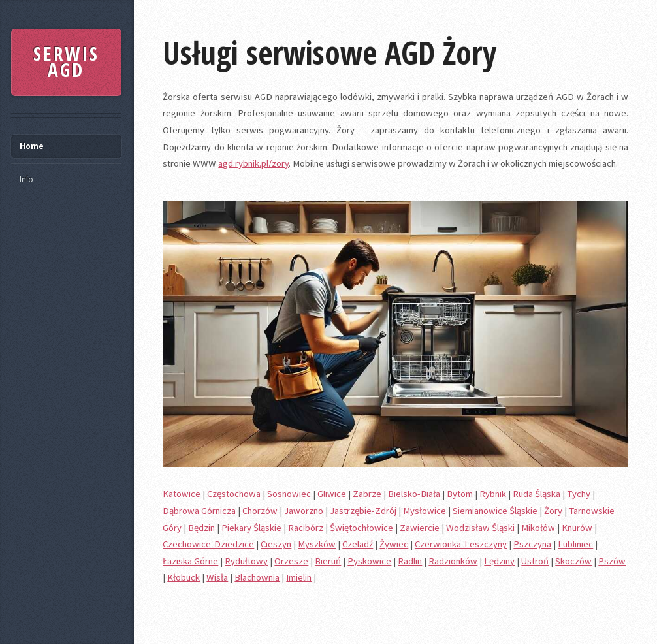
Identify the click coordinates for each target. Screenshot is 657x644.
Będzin (201, 528)
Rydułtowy (246, 561)
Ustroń (535, 561)
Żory (553, 511)
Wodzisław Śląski (480, 528)
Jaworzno (304, 511)
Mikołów (538, 528)
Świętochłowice (361, 528)
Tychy (579, 494)
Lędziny (499, 561)
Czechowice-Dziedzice (208, 544)
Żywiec (394, 544)
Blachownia (257, 577)
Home (32, 146)
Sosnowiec (289, 494)
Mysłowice (425, 511)
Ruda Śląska (537, 494)
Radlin (410, 561)
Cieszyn (276, 544)
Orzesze (291, 561)
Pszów (612, 561)
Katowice (182, 494)
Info (26, 179)
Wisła (217, 577)
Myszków (317, 544)
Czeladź (358, 544)
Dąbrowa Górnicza (199, 511)
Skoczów (573, 561)
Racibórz (306, 528)
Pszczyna (532, 544)
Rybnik (493, 494)
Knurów (577, 528)
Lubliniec (575, 544)
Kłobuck (184, 577)
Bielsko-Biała (414, 494)
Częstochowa (234, 494)
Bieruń (328, 561)
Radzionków (453, 561)
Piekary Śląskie (251, 528)
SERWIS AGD (66, 62)
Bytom (460, 494)
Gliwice (332, 494)
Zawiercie (420, 528)
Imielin (299, 577)
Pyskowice (369, 561)
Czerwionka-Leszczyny (461, 544)
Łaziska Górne (190, 561)
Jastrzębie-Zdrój (363, 511)
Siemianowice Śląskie (495, 511)
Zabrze (367, 494)
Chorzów (260, 511)
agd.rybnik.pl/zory (253, 163)
